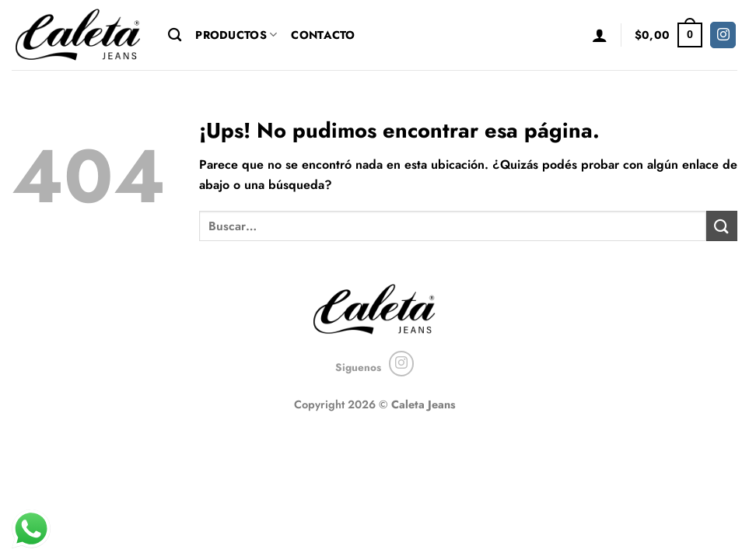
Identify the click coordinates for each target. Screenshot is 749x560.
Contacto (323, 35)
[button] (600, 35)
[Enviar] (722, 226)
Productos (236, 35)
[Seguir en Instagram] (723, 35)
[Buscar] (175, 35)
